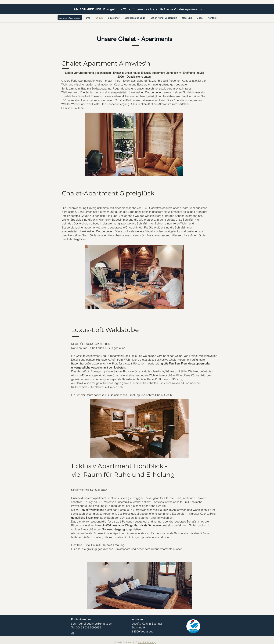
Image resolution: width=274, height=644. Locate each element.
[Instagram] (73, 634)
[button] (134, 144)
